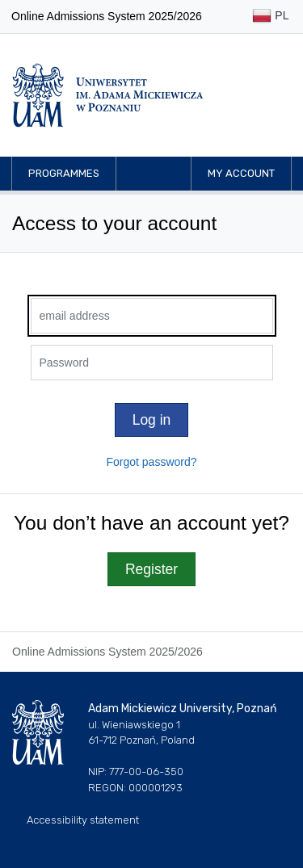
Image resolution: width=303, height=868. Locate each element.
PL (270, 17)
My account (241, 173)
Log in (152, 420)
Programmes (64, 173)
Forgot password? (151, 462)
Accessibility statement (83, 820)
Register (151, 569)
